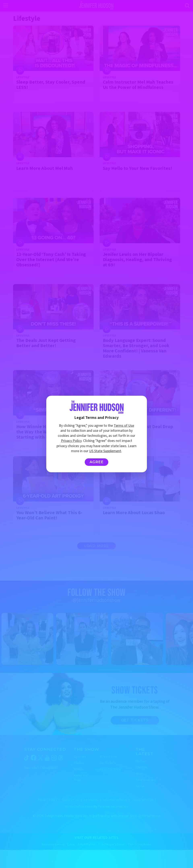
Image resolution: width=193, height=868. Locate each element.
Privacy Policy (71, 441)
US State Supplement (105, 451)
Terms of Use (124, 426)
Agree (96, 462)
